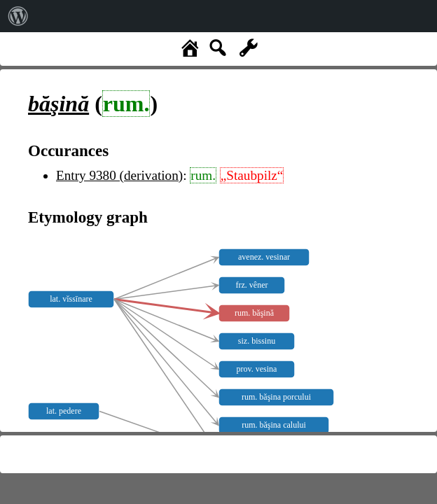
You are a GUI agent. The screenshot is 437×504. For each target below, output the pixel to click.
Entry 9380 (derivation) (119, 175)
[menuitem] (18, 16)
